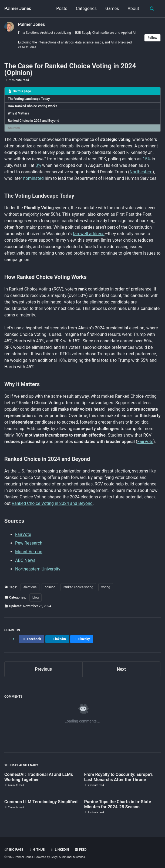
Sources (14, 128)
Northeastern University (38, 569)
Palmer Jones (18, 9)
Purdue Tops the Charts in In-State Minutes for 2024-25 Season (117, 804)
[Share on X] (11, 639)
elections (30, 587)
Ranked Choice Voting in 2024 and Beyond (52, 503)
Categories (86, 9)
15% (147, 159)
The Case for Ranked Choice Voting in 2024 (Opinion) (70, 69)
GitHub (37, 850)
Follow (152, 38)
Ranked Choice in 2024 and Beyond (33, 121)
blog (36, 597)
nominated (33, 178)
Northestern (141, 172)
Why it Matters (18, 113)
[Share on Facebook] (32, 639)
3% (38, 165)
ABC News (25, 560)
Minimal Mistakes (73, 857)
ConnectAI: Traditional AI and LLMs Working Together (39, 777)
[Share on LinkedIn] (57, 639)
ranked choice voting (78, 587)
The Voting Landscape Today (29, 99)
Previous (43, 669)
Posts (62, 9)
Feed (80, 850)
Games (112, 9)
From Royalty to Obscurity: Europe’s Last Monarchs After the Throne (118, 777)
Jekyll (55, 857)
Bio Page (14, 850)
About (133, 9)
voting (106, 587)
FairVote (145, 442)
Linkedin (60, 850)
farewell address (88, 234)
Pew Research (29, 543)
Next (121, 669)
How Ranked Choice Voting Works (33, 106)
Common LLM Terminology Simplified (41, 802)
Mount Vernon (29, 552)
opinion (50, 587)
